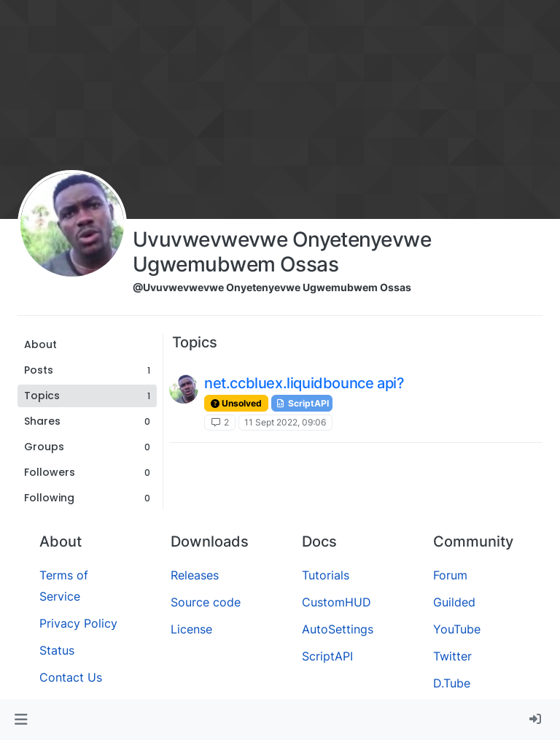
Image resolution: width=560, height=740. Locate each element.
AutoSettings (338, 629)
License (191, 629)
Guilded (454, 602)
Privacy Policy (78, 623)
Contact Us (71, 677)
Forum (450, 575)
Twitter (452, 656)
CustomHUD (337, 602)
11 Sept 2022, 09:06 (285, 422)
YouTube (457, 629)
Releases (195, 575)
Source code (206, 602)
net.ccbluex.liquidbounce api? (304, 383)
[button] (21, 720)
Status (57, 650)
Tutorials (326, 575)
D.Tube (452, 683)
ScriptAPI (302, 403)
